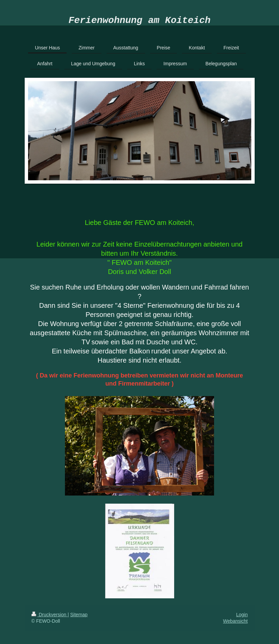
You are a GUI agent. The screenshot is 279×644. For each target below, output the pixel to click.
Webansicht (236, 623)
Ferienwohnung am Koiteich (139, 22)
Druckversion (50, 617)
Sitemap (79, 617)
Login (242, 617)
